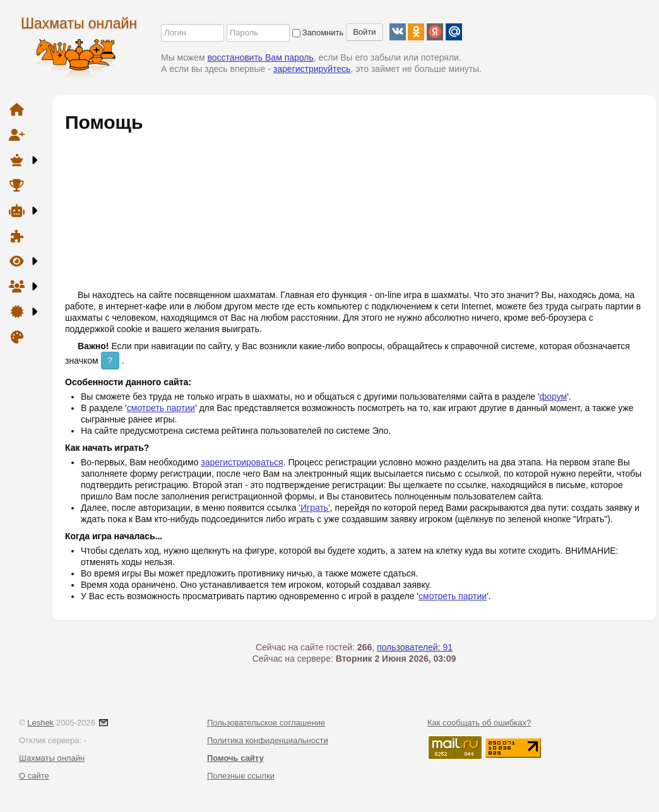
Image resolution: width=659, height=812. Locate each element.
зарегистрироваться (242, 462)
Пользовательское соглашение (266, 723)
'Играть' (314, 508)
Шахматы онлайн (79, 23)
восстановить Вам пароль (261, 57)
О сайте (34, 776)
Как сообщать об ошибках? (479, 723)
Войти (364, 32)
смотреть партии (161, 408)
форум (553, 397)
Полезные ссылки (241, 776)
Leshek (40, 723)
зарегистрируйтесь (312, 69)
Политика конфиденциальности (268, 740)
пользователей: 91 (415, 647)
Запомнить (318, 33)
